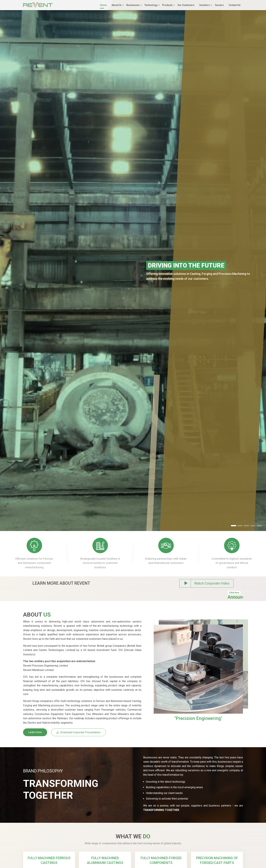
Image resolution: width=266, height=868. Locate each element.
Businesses (133, 5)
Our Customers (186, 5)
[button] (234, 526)
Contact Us (235, 5)
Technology (151, 5)
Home (103, 5)
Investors (205, 5)
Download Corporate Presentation (78, 732)
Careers (219, 5)
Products (167, 5)
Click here (240, 593)
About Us (117, 5)
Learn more (35, 732)
